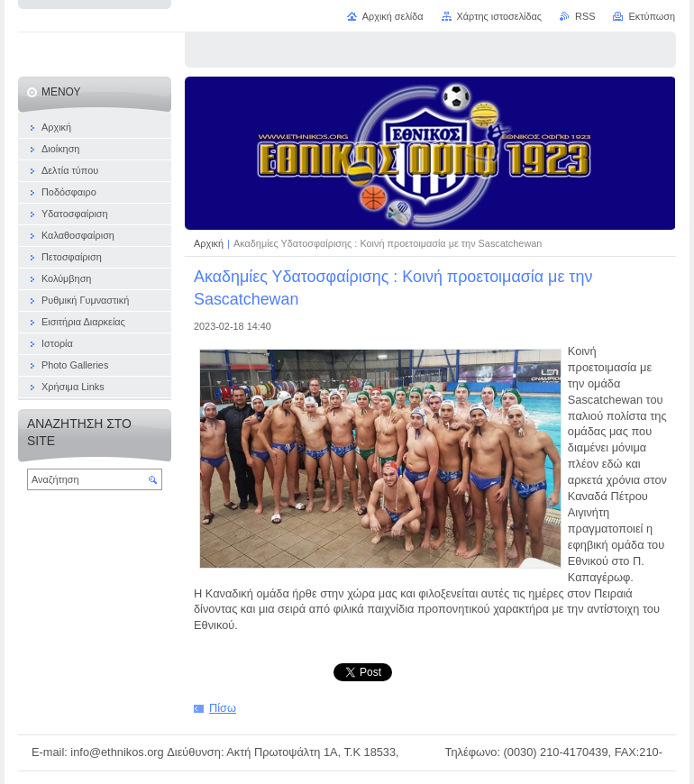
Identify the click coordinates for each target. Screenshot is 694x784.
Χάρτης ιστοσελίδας (500, 16)
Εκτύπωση (652, 16)
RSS (585, 16)
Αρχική (210, 243)
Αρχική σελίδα (393, 16)
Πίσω (223, 708)
